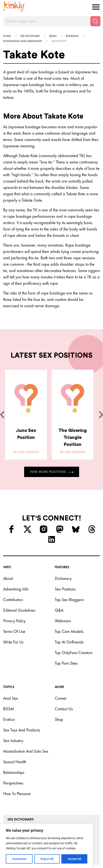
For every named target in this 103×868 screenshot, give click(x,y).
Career (61, 698)
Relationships (14, 772)
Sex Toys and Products (22, 730)
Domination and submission (23, 41)
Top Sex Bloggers (69, 600)
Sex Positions (65, 589)
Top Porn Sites (66, 663)
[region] (47, 846)
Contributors (13, 600)
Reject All (47, 859)
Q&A (59, 610)
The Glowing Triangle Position (73, 437)
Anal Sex (11, 698)
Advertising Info (16, 589)
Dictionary (63, 578)
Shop (59, 719)
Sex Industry (13, 741)
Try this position (26, 452)
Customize (19, 859)
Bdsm (53, 36)
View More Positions (52, 472)
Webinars (63, 621)
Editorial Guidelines (19, 610)
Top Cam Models (69, 631)
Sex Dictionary (30, 36)
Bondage (72, 36)
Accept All (74, 859)
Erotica (9, 719)
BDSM (9, 709)
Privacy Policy (14, 621)
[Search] (95, 21)
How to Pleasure (17, 794)
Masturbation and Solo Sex (26, 751)
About (8, 578)
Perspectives (13, 783)
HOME (7, 36)
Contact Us (64, 709)
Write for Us (13, 642)
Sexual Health (15, 762)
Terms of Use (14, 631)
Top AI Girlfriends (69, 642)
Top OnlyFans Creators (74, 653)
